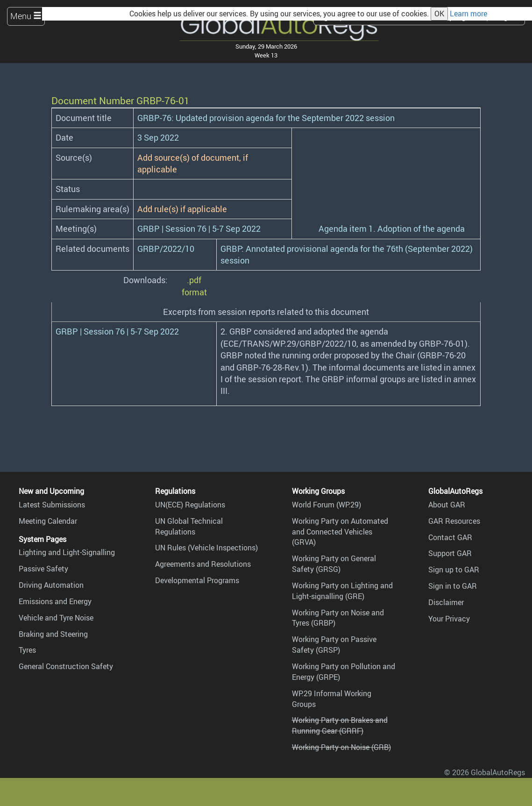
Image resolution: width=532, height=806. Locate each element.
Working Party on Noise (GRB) (341, 747)
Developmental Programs (197, 580)
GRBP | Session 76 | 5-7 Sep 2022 (199, 228)
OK (439, 14)
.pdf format (194, 286)
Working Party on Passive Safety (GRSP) (334, 645)
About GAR (447, 505)
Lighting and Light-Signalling (67, 552)
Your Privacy (449, 619)
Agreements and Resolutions (203, 564)
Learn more (468, 14)
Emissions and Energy (55, 601)
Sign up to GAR (454, 570)
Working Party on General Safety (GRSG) (334, 564)
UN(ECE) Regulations (190, 505)
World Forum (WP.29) (326, 505)
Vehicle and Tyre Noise (56, 618)
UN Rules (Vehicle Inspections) (206, 548)
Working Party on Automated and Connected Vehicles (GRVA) (340, 532)
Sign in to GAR (453, 586)
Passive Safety (43, 569)
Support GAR (450, 553)
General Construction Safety (66, 666)
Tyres (27, 650)
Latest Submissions (52, 505)
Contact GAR (450, 537)
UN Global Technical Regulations (189, 526)
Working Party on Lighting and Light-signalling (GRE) (342, 591)
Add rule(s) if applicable (182, 209)
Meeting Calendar (48, 521)
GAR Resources (454, 521)
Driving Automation (51, 585)
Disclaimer (446, 602)
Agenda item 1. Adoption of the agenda (392, 228)
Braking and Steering (53, 634)
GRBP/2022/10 (166, 249)
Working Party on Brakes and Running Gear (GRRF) (340, 725)
